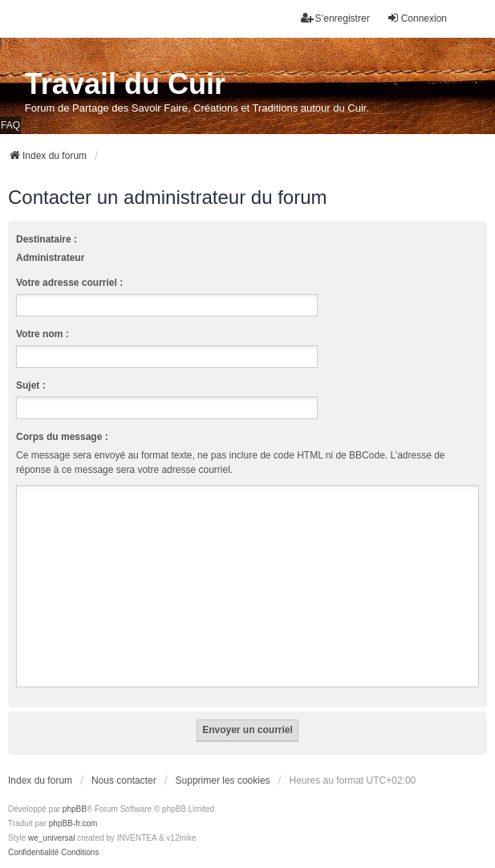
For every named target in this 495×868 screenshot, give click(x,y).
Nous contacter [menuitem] (124, 780)
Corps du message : (62, 437)
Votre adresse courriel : (69, 283)
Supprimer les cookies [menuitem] (223, 780)
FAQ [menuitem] (10, 125)
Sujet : (31, 385)
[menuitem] (33, 853)
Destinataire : (47, 239)
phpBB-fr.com (73, 823)
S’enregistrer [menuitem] (335, 18)
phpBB (75, 809)
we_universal (51, 838)
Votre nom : (43, 334)
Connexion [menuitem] (417, 18)
